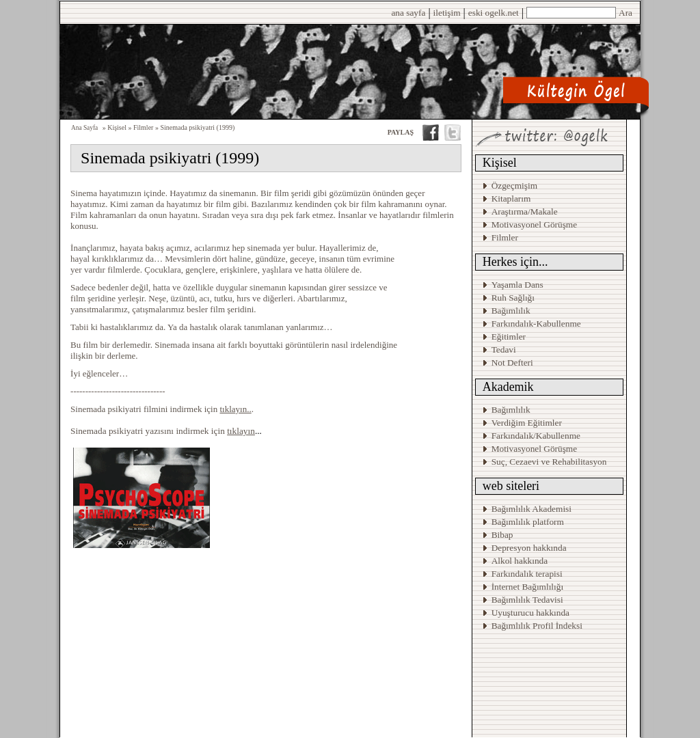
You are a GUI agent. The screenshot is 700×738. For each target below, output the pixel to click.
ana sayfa (408, 13)
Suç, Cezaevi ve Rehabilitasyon (549, 462)
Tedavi (504, 350)
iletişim (447, 13)
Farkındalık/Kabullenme (536, 436)
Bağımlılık (511, 311)
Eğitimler (509, 337)
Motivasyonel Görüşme (535, 224)
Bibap (502, 535)
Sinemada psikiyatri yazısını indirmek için (163, 431)
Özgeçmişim (514, 186)
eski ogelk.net (494, 13)
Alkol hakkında (520, 561)
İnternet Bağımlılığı (528, 587)
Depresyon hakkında (529, 548)
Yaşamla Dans (517, 285)
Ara (625, 13)
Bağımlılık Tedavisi (527, 600)
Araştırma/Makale (525, 211)
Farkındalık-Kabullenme (536, 324)
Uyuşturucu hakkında (530, 613)
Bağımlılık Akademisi (533, 509)
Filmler (505, 237)
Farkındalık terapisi (527, 574)
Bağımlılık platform (528, 522)
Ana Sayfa (84, 128)
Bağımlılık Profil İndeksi (537, 626)
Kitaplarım (511, 199)
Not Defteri (512, 363)
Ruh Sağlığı (513, 298)
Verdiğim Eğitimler (527, 423)
